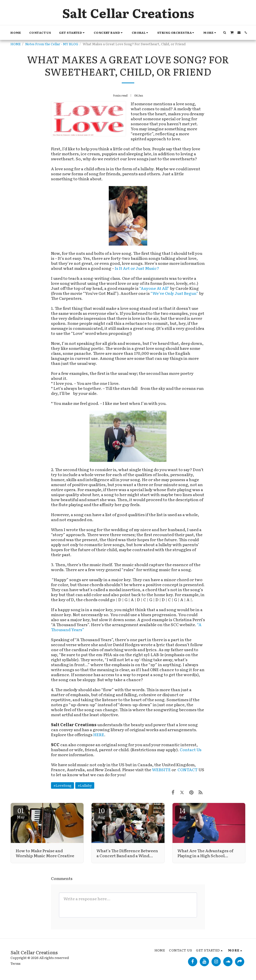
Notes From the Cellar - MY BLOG (52, 44)
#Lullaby (85, 785)
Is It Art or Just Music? (137, 268)
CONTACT (188, 769)
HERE (99, 734)
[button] (72, 33)
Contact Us (191, 749)
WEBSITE (161, 769)
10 (101, 813)
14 (182, 813)
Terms (15, 963)
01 (21, 813)
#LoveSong (62, 785)
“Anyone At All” (154, 288)
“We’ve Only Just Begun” (174, 293)
